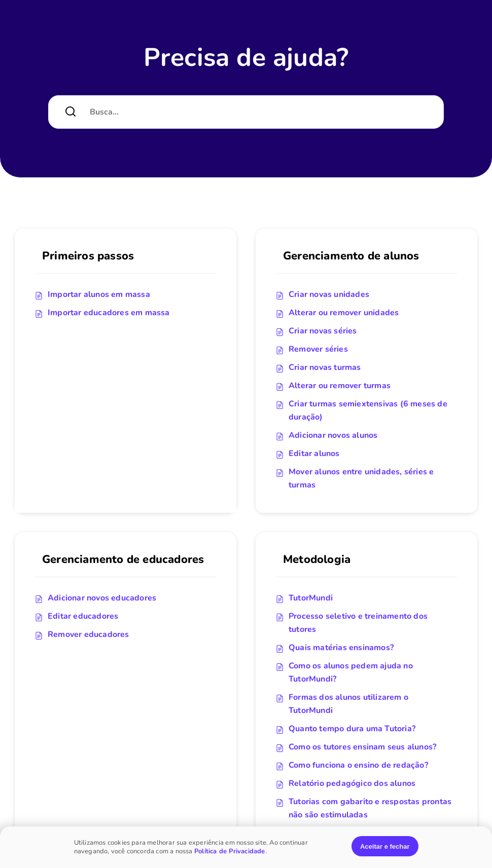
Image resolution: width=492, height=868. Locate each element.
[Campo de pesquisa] (259, 112)
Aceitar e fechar (385, 846)
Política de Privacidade (230, 851)
